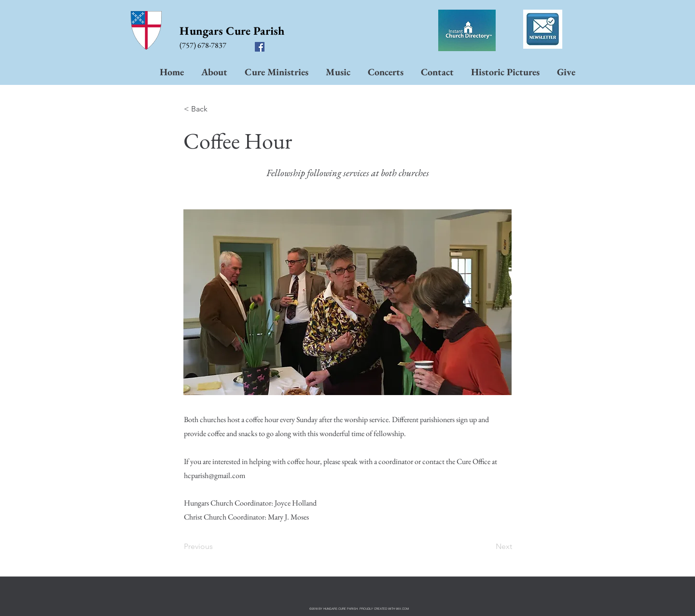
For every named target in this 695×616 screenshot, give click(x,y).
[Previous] (216, 547)
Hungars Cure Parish (232, 31)
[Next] (488, 547)
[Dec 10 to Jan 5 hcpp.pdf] (543, 30)
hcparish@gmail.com (215, 475)
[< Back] (216, 109)
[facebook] (260, 47)
